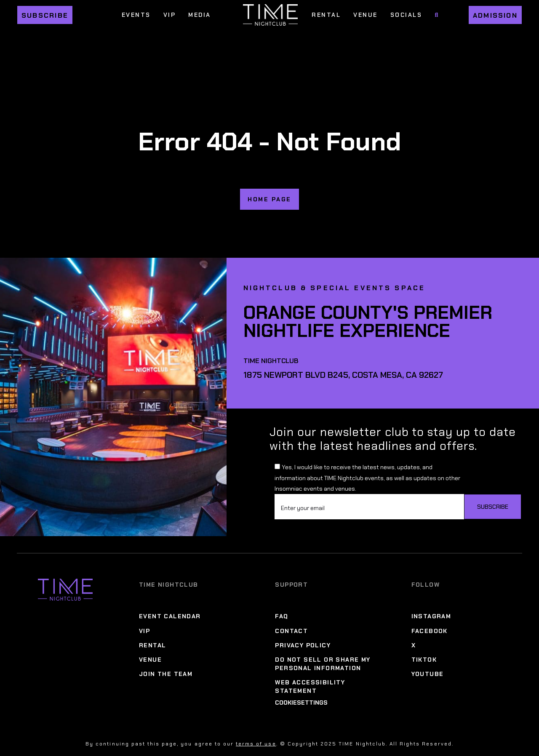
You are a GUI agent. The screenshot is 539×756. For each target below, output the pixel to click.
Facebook (430, 631)
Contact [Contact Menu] (291, 631)
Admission (495, 15)
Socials (406, 15)
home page (269, 199)
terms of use (256, 744)
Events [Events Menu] (136, 15)
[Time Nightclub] (65, 642)
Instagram (431, 616)
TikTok (424, 660)
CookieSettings (301, 703)
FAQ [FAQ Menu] (282, 616)
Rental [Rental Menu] (326, 15)
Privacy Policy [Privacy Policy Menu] (303, 645)
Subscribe (45, 15)
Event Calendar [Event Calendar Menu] (170, 616)
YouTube (428, 674)
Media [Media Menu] (200, 15)
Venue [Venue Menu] (366, 15)
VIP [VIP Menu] (170, 15)
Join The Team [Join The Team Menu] (166, 674)
